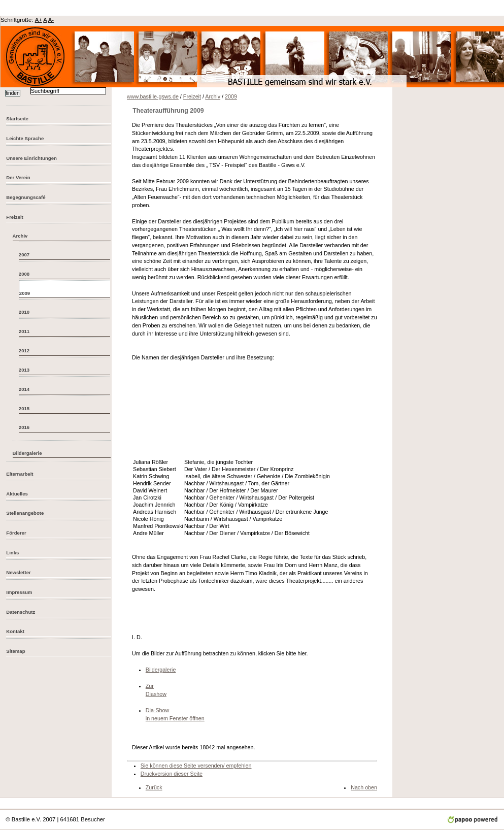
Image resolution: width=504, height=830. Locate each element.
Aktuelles (17, 494)
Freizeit (15, 217)
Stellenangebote (25, 513)
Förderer (16, 533)
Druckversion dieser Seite (172, 774)
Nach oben (364, 787)
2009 (25, 293)
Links (12, 553)
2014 (24, 389)
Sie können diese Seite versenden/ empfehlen (196, 766)
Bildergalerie (27, 453)
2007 (24, 255)
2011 (24, 331)
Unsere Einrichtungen (31, 158)
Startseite (17, 119)
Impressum (19, 592)
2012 (24, 351)
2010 (24, 312)
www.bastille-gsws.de (153, 96)
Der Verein (18, 177)
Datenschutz (21, 612)
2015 (24, 408)
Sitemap (15, 651)
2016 (24, 427)
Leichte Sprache (25, 138)
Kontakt (15, 631)
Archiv (20, 236)
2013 (24, 370)
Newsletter (18, 572)
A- (51, 20)
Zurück (154, 787)
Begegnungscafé (26, 197)
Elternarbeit (20, 474)
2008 (24, 274)
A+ (39, 20)
